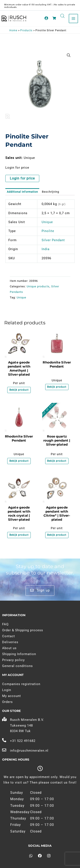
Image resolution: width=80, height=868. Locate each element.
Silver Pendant (53, 240)
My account (12, 696)
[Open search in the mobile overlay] (63, 16)
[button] (69, 55)
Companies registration (21, 684)
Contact (9, 636)
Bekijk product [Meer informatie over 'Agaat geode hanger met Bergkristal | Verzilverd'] (19, 535)
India (46, 249)
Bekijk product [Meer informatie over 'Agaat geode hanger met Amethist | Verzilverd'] (19, 390)
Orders (7, 702)
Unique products (38, 286)
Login (7, 690)
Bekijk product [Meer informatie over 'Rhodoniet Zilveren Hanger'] (57, 387)
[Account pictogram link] (46, 18)
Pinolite (48, 231)
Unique (47, 222)
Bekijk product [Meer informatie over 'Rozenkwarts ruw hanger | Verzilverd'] (57, 461)
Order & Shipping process (23, 630)
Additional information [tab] (22, 192)
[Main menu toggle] (73, 19)
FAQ (5, 624)
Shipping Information (19, 654)
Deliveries (10, 642)
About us (9, 648)
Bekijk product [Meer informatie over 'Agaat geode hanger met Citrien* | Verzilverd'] (57, 535)
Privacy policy (13, 660)
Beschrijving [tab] (50, 192)
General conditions (17, 666)
